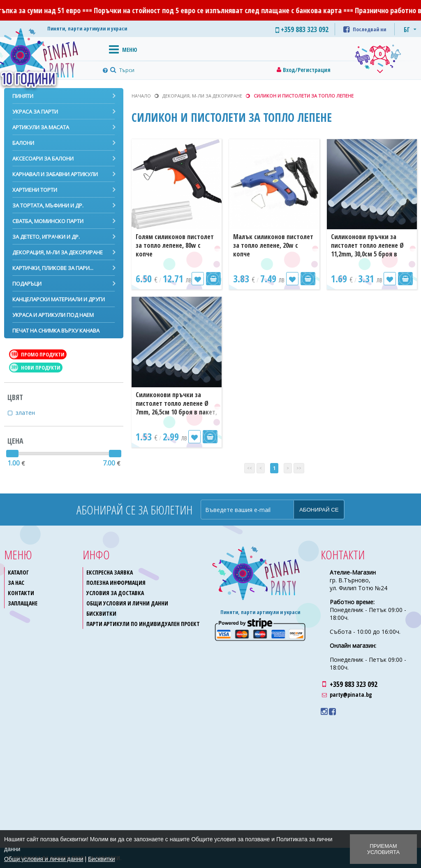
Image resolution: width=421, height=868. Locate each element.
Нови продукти (35, 368)
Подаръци (27, 284)
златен (30, 413)
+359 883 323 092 (354, 684)
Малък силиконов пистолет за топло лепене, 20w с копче (273, 245)
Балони (23, 143)
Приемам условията (383, 849)
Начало (141, 96)
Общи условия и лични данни (127, 603)
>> (299, 468)
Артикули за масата (41, 127)
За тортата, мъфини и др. (48, 205)
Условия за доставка (115, 593)
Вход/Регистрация (307, 70)
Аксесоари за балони (43, 158)
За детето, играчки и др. (46, 237)
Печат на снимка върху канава (56, 330)
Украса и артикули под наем (53, 315)
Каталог (18, 572)
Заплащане (23, 603)
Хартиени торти (35, 190)
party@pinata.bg (351, 695)
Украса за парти (35, 112)
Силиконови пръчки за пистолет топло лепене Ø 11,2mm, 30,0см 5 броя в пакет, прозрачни (367, 250)
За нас (16, 583)
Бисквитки (101, 613)
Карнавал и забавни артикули (55, 174)
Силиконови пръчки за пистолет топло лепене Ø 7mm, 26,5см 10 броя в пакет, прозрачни (176, 408)
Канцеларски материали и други (59, 299)
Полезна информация (116, 583)
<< (250, 468)
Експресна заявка (110, 572)
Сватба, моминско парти (48, 221)
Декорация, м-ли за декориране (58, 252)
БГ (407, 30)
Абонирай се (319, 510)
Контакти (21, 593)
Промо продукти (37, 354)
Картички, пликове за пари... (53, 268)
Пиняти (23, 96)
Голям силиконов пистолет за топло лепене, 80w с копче (175, 245)
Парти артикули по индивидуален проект (143, 624)
